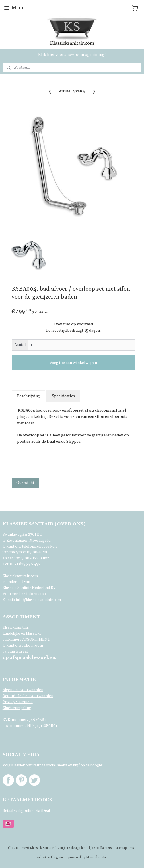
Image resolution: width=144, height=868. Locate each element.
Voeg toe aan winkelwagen (73, 363)
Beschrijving (29, 396)
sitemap (121, 848)
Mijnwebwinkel (97, 857)
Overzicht (25, 483)
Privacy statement (18, 702)
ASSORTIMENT (36, 640)
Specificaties (63, 396)
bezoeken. (30, 657)
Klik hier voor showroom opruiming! (72, 55)
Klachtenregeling (17, 708)
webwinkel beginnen (51, 857)
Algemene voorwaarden (23, 690)
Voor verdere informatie (24, 594)
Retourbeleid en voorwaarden (28, 696)
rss (132, 848)
